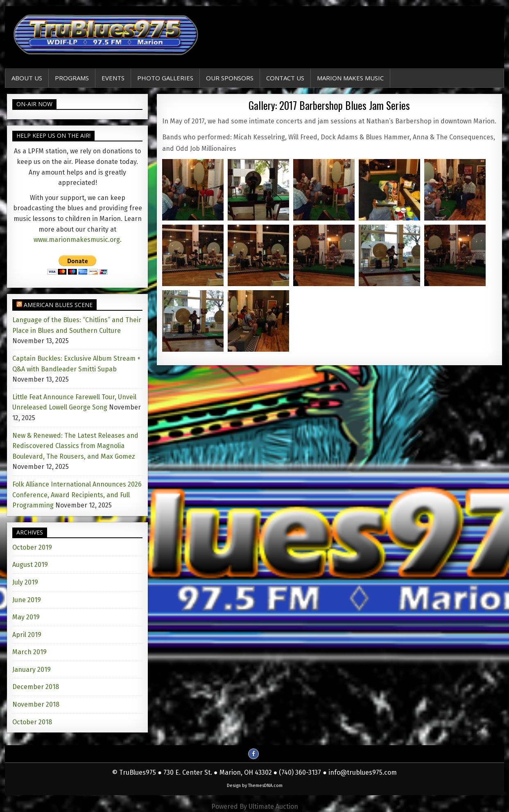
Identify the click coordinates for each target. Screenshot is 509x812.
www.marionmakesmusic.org (77, 240)
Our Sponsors (230, 78)
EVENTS (113, 78)
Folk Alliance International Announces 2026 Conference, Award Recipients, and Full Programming (77, 495)
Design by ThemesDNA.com (255, 786)
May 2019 (26, 617)
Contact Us (285, 78)
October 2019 (32, 547)
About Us (27, 78)
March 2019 (29, 652)
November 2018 (36, 704)
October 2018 (32, 722)
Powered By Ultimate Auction (255, 806)
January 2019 (32, 670)
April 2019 (27, 635)
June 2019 (27, 600)
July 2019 (25, 582)
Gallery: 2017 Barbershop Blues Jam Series (329, 105)
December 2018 (36, 687)
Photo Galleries (165, 78)
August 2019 (30, 565)
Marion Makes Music (350, 78)
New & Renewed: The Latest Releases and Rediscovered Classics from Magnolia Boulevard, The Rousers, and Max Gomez (75, 446)
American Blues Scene (58, 305)
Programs (72, 78)
